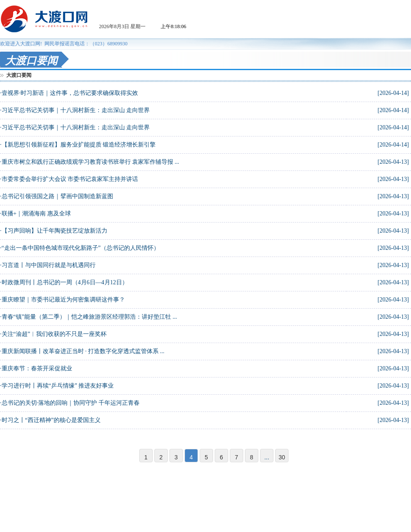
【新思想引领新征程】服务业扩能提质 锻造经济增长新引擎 (79, 145)
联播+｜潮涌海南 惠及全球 (36, 214)
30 (282, 457)
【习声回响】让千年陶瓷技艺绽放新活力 (55, 231)
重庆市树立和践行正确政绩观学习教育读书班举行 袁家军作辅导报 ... (91, 162)
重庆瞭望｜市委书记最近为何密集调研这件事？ (63, 300)
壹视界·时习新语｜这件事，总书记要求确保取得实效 (70, 93)
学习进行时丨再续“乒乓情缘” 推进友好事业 (58, 386)
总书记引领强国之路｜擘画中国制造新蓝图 (57, 196)
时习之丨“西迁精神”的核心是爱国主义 (51, 420)
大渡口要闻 (19, 75)
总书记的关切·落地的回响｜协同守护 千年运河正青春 (71, 403)
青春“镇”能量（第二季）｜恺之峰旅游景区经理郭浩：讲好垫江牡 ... (89, 317)
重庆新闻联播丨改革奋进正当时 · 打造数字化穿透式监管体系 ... (83, 351)
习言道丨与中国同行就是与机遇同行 (49, 265)
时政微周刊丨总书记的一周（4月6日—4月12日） (65, 282)
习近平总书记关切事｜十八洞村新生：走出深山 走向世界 (76, 110)
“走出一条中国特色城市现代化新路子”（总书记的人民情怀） (81, 248)
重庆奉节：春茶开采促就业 (37, 368)
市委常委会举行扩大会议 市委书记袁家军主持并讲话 (70, 179)
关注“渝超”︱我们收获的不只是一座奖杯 (54, 334)
